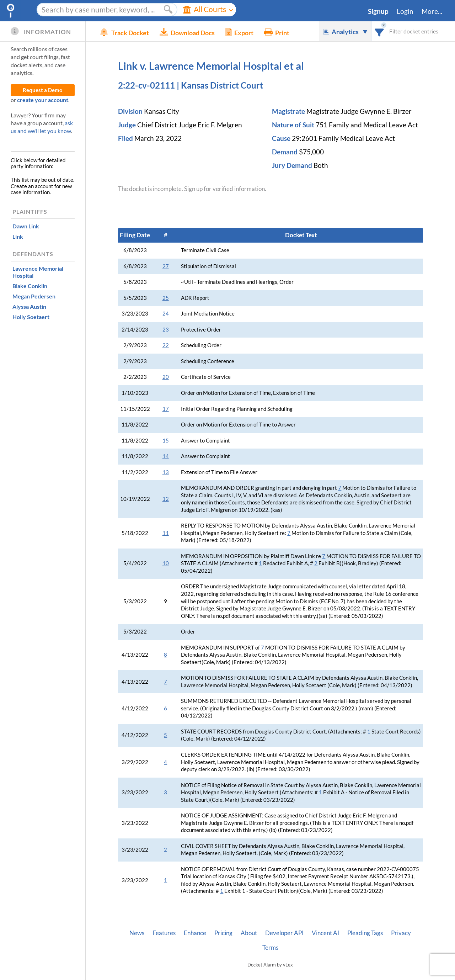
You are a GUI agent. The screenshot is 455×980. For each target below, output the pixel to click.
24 (166, 314)
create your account (43, 100)
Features (164, 933)
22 (166, 345)
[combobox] (379, 31)
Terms (270, 948)
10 (166, 563)
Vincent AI (325, 933)
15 (166, 441)
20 (166, 377)
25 (166, 298)
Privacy (401, 933)
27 (166, 266)
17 (166, 409)
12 (166, 499)
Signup (378, 11)
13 (166, 472)
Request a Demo (43, 90)
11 (166, 533)
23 (166, 330)
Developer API (284, 933)
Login (405, 11)
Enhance (195, 933)
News (137, 933)
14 (166, 456)
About (249, 933)
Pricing (223, 933)
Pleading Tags (365, 933)
